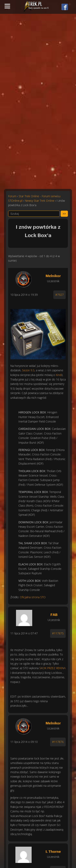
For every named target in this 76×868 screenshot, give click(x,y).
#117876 (58, 742)
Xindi (59, 375)
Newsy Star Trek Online (40, 201)
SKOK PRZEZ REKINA (52, 668)
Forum (12, 196)
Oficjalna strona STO (33, 597)
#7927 (59, 295)
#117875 (58, 633)
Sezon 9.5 (28, 370)
